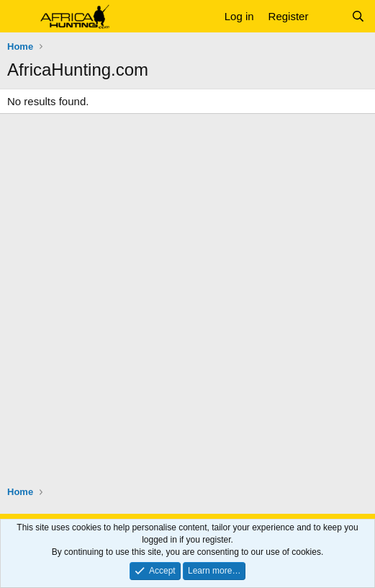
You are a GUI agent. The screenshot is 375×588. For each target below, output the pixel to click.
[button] (20, 17)
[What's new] (329, 16)
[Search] (358, 16)
